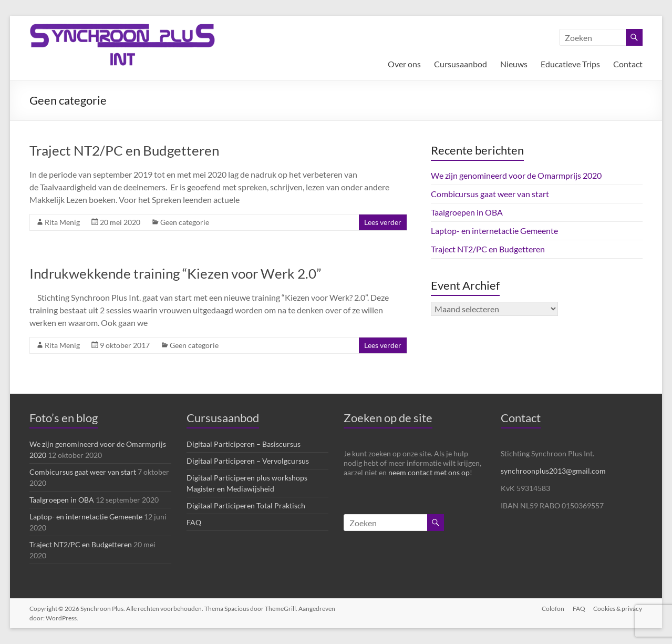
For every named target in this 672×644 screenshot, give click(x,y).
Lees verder (383, 222)
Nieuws (514, 64)
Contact (628, 64)
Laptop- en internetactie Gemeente (494, 231)
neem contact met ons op (429, 472)
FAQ (194, 522)
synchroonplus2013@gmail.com (553, 471)
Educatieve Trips (570, 64)
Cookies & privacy (618, 609)
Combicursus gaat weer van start (490, 194)
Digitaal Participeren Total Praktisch (246, 505)
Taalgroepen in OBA (467, 212)
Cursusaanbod (461, 64)
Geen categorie (185, 222)
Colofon (553, 609)
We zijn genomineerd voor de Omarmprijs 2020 (516, 175)
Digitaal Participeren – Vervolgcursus (248, 461)
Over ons (404, 64)
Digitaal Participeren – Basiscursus (244, 444)
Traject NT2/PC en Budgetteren (124, 150)
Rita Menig (62, 222)
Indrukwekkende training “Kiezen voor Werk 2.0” (175, 273)
